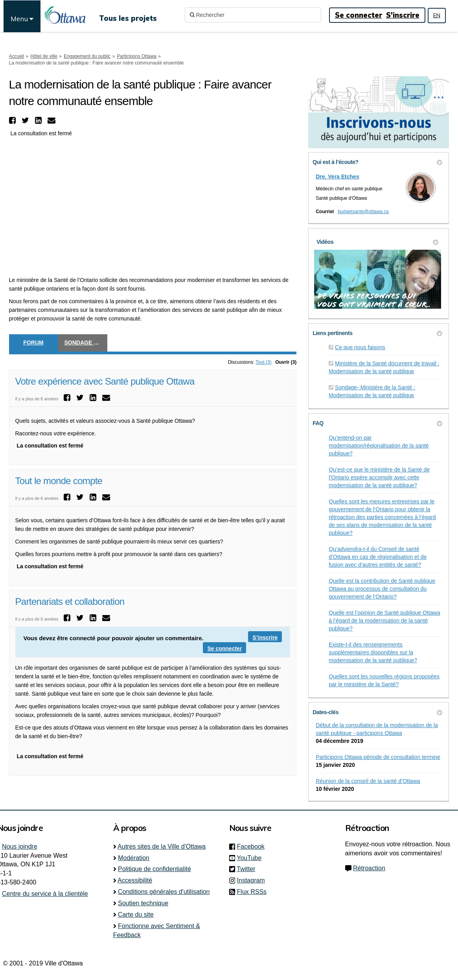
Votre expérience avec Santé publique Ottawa (105, 381)
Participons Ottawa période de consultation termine (378, 757)
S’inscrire (265, 637)
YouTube (251, 858)
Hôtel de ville (44, 56)
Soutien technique (143, 903)
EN (437, 15)
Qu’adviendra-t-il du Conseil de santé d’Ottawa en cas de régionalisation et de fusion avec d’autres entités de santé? (378, 557)
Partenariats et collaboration (70, 601)
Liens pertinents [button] (377, 333)
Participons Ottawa (137, 56)
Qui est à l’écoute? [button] (377, 162)
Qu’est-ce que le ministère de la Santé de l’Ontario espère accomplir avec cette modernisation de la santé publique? (379, 477)
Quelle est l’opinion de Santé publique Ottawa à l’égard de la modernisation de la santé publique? (384, 621)
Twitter (248, 869)
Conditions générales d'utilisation (164, 892)
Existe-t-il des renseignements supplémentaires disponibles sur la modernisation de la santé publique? (373, 652)
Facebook (253, 846)
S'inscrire (403, 15)
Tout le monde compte (59, 481)
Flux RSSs (252, 892)
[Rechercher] (253, 15)
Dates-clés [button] (377, 712)
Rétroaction (369, 868)
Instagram (253, 880)
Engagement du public (87, 56)
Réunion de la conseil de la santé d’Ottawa (368, 781)
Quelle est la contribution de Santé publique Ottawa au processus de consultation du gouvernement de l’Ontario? (382, 589)
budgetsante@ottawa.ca (363, 212)
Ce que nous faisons (360, 347)
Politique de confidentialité (155, 869)
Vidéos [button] (377, 242)
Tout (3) (264, 362)
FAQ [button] (377, 423)
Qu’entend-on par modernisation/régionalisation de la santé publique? (379, 446)
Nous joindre (20, 846)
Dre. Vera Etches (338, 177)
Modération (134, 858)
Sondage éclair (86, 343)
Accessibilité (135, 880)
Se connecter (359, 15)
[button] (13, 120)
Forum (33, 343)
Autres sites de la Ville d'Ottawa (162, 846)
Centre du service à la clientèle (45, 894)
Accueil (17, 56)
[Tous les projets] (128, 15)
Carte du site (136, 915)
